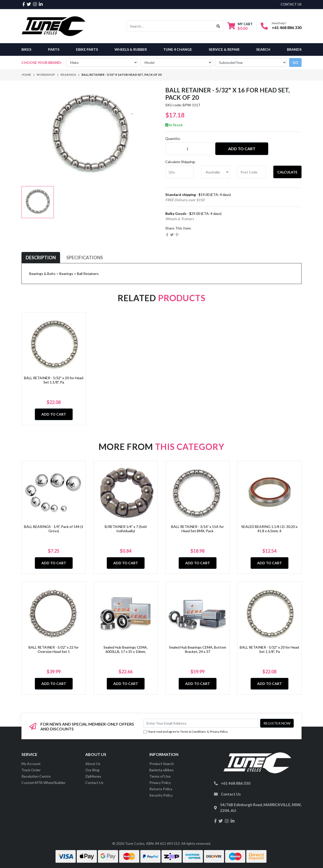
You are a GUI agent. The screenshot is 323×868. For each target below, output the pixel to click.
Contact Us (94, 783)
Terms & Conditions (193, 732)
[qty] (180, 172)
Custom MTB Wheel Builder (44, 783)
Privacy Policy (219, 732)
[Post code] (251, 172)
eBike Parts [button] (87, 49)
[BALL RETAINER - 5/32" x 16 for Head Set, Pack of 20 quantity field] (189, 149)
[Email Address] (201, 723)
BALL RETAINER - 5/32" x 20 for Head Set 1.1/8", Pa (54, 380)
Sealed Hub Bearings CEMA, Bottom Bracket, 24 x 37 (198, 649)
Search (263, 49)
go (295, 62)
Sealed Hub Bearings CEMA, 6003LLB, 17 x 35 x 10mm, (126, 649)
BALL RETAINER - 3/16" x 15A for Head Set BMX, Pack (197, 529)
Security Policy (161, 795)
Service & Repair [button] (224, 49)
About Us (93, 764)
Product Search (162, 764)
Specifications (85, 258)
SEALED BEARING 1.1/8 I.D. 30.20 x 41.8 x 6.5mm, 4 (269, 529)
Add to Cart (242, 149)
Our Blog (92, 770)
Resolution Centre (36, 776)
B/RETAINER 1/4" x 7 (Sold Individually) (126, 529)
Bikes (26, 49)
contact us (291, 4)
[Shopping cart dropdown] (240, 26)
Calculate (287, 172)
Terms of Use (160, 776)
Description (41, 258)
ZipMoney (93, 776)
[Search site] (218, 26)
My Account (31, 764)
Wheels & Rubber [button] (131, 49)
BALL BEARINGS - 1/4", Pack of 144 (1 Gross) (54, 529)
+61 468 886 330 (287, 27)
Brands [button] (294, 49)
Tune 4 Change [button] (178, 49)
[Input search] (170, 26)
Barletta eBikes (161, 770)
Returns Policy (161, 789)
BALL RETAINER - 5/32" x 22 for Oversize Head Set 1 (54, 649)
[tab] (41, 258)
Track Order (31, 770)
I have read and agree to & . (186, 732)
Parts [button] (54, 49)
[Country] (216, 172)
